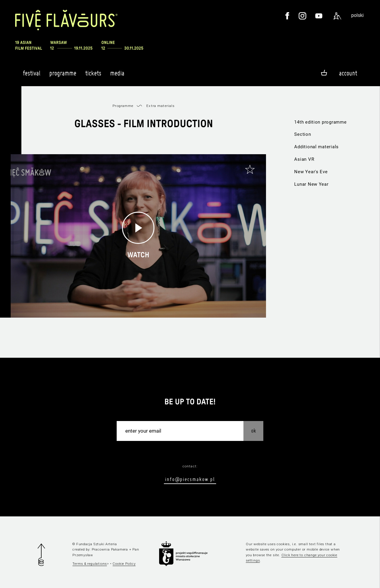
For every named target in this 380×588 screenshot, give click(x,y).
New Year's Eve (311, 172)
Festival (32, 76)
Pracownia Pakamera (110, 549)
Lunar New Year (311, 184)
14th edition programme (320, 122)
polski (357, 15)
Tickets (93, 76)
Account (348, 73)
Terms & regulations (90, 564)
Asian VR (304, 159)
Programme (63, 76)
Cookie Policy (124, 564)
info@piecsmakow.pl (190, 479)
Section (303, 134)
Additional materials (316, 147)
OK (254, 431)
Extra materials (160, 106)
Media (117, 76)
